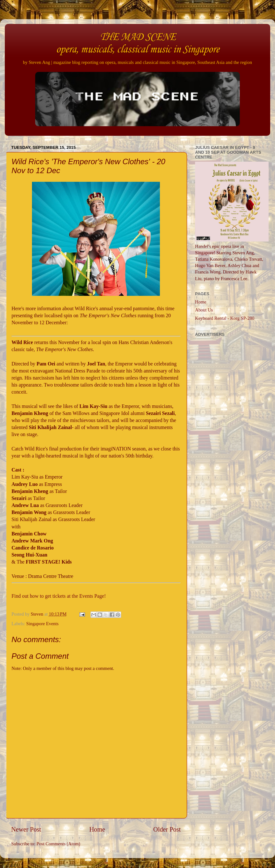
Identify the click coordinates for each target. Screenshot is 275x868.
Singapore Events (42, 624)
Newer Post (26, 829)
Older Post (167, 829)
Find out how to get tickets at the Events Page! (59, 596)
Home (97, 829)
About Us (204, 310)
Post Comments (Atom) (58, 844)
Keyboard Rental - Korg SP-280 (225, 318)
